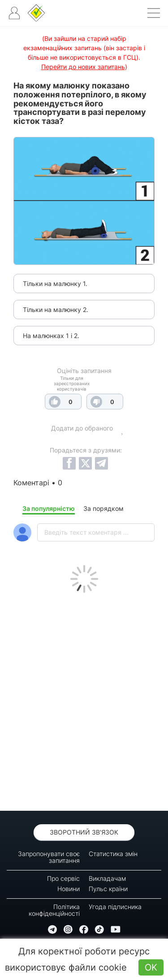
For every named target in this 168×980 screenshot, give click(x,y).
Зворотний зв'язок (84, 832)
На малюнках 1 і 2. (51, 336)
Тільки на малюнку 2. (56, 310)
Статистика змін (113, 854)
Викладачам (107, 878)
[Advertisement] (84, 700)
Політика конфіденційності (54, 910)
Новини (69, 889)
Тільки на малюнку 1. (55, 283)
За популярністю (49, 508)
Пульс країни (108, 889)
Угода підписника (115, 907)
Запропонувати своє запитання (49, 857)
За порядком (103, 508)
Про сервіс (63, 878)
